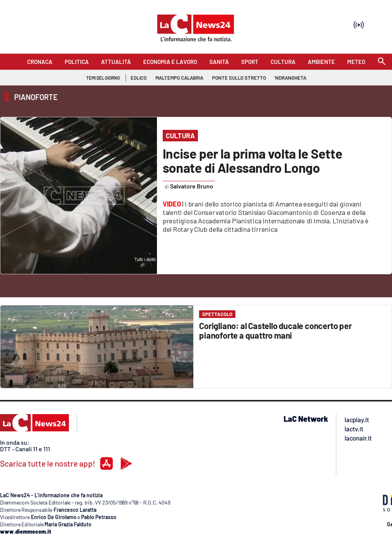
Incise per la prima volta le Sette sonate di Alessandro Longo (252, 161)
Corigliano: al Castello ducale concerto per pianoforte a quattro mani (275, 330)
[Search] (382, 62)
